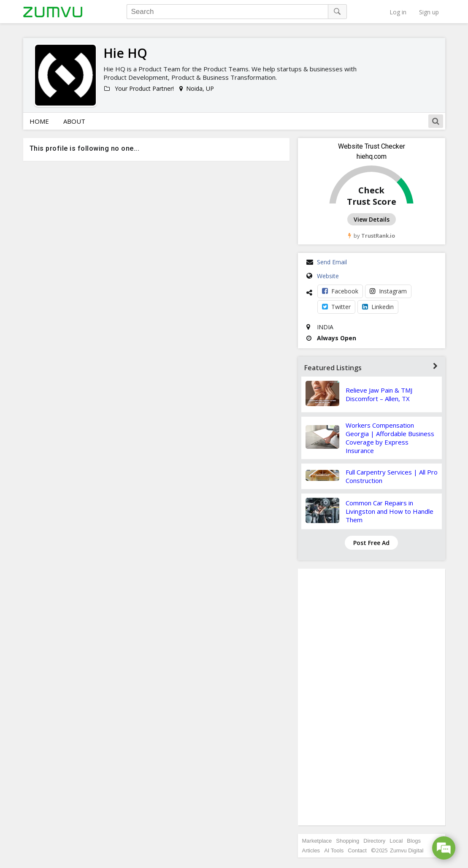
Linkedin (378, 307)
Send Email (332, 262)
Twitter (336, 307)
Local (396, 841)
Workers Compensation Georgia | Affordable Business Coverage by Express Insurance (390, 438)
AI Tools (334, 850)
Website (328, 276)
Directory (374, 841)
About (74, 121)
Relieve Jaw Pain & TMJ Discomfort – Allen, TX (379, 394)
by (372, 236)
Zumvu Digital (407, 850)
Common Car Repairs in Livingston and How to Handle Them (390, 511)
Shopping (348, 841)
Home (39, 121)
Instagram (388, 291)
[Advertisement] (371, 697)
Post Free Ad (371, 543)
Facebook (340, 291)
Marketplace (317, 841)
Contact (357, 850)
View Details (372, 219)
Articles (311, 850)
